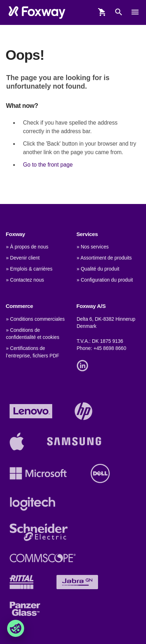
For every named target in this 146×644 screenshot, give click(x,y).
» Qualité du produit (98, 269)
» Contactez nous (25, 280)
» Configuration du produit (105, 280)
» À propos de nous (27, 247)
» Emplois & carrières (29, 269)
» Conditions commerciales (35, 319)
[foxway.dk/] (37, 12)
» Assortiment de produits (104, 258)
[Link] (84, 365)
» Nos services (93, 247)
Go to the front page (48, 165)
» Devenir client (23, 258)
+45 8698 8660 (110, 348)
